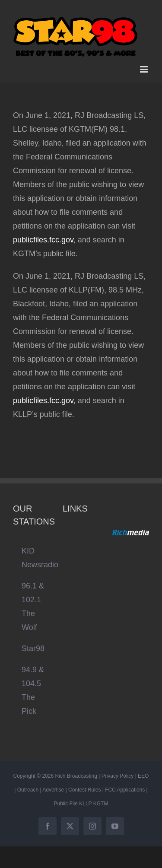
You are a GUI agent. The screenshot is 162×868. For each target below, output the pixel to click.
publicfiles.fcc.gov (43, 240)
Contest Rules (84, 790)
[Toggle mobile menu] (145, 69)
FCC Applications (125, 790)
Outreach (28, 790)
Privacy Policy (118, 776)
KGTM (101, 804)
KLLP (85, 804)
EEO (143, 776)
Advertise (53, 790)
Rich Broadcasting (76, 776)
